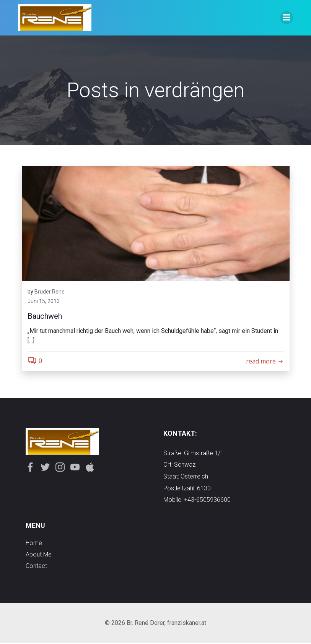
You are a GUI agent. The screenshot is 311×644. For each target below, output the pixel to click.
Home (34, 543)
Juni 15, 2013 (44, 302)
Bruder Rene (50, 292)
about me (39, 555)
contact (36, 566)
